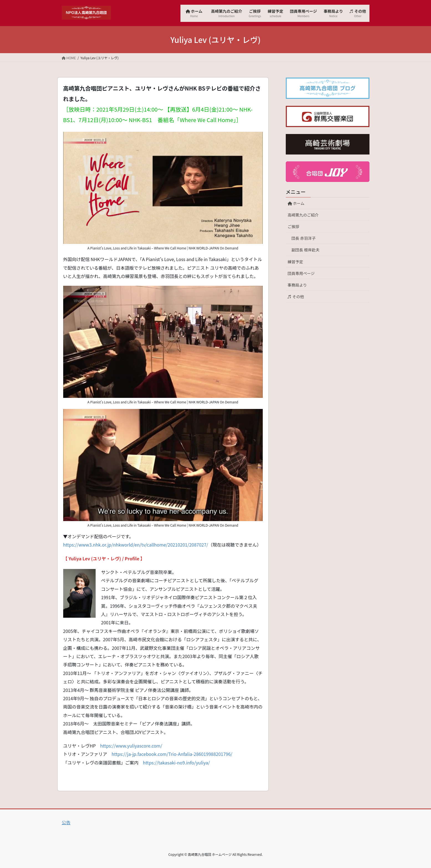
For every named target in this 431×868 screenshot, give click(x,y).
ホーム (298, 203)
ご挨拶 (294, 226)
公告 (66, 822)
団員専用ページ (301, 273)
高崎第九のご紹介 (303, 215)
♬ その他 (296, 297)
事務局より (297, 285)
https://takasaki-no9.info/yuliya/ (176, 763)
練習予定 (295, 262)
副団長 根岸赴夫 (306, 250)
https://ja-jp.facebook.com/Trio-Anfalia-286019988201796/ (172, 754)
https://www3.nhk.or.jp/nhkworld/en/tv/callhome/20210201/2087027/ (136, 545)
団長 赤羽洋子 (304, 238)
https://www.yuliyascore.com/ (131, 746)
